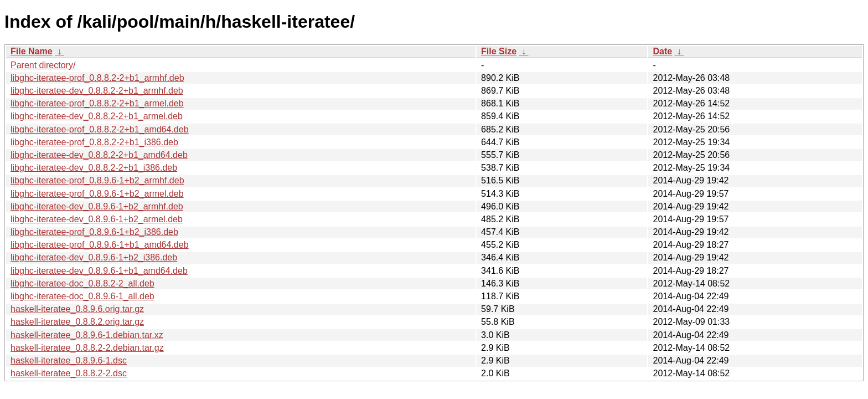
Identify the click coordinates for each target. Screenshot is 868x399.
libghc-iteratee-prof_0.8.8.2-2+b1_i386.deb (94, 142)
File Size (499, 51)
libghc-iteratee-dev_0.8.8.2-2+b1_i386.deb (94, 168)
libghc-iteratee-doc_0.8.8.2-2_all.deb (82, 283)
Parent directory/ (43, 65)
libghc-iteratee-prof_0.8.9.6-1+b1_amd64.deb (100, 245)
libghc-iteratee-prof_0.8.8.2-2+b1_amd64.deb (100, 129)
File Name (32, 51)
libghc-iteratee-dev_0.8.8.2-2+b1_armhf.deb (97, 91)
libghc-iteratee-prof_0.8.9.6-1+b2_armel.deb (97, 194)
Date (662, 51)
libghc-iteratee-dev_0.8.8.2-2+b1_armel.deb (97, 116)
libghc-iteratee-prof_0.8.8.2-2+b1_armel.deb (97, 103)
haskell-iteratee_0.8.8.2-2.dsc (69, 373)
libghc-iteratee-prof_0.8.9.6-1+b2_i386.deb (94, 232)
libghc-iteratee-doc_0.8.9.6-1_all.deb (82, 296)
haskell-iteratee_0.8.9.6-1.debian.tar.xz (87, 335)
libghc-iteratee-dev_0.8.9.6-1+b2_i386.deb (94, 257)
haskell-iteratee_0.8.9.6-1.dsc (69, 360)
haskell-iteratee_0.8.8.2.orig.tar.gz (77, 322)
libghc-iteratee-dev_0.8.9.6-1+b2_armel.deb (97, 219)
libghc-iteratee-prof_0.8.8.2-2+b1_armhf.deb (97, 78)
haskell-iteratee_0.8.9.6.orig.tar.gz (77, 309)
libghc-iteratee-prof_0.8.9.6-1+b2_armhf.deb (97, 180)
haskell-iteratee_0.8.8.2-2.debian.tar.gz (87, 348)
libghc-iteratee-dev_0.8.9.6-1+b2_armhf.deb (97, 206)
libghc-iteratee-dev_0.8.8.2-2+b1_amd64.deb (99, 155)
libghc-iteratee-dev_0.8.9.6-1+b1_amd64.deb (99, 271)
